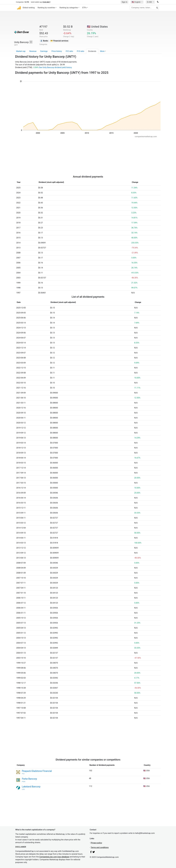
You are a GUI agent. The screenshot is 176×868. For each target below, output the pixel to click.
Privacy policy (96, 843)
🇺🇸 (136, 2)
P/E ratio (69, 51)
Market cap (21, 51)
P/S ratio (81, 51)
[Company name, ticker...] (144, 8)
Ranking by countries (46, 8)
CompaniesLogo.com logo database (54, 857)
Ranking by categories (69, 8)
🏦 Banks (44, 41)
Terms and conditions (100, 847)
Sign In (125, 2)
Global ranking (29, 8)
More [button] (102, 51)
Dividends (92, 51)
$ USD (150, 2)
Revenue (33, 51)
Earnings (44, 51)
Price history (57, 51)
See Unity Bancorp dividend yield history (55, 67)
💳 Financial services (59, 41)
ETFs (84, 8)
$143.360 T (46, 2)
